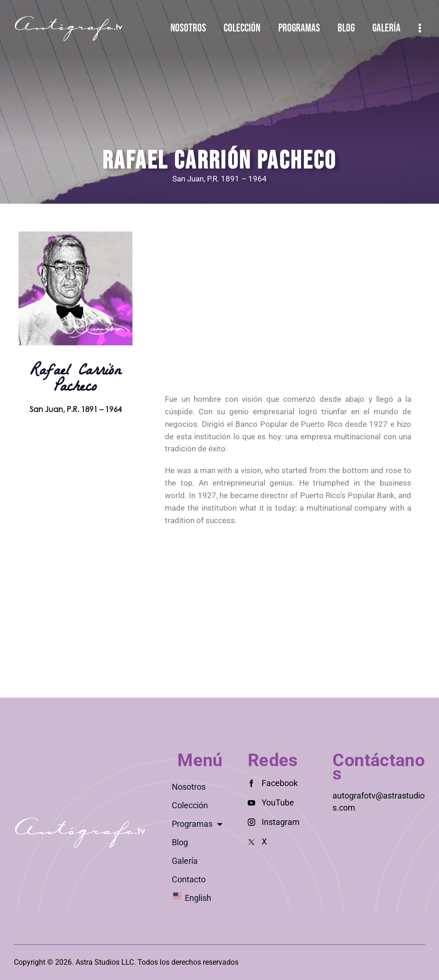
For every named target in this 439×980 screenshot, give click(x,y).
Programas (197, 824)
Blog (180, 842)
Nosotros (189, 787)
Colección (190, 805)
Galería (185, 861)
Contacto (189, 879)
